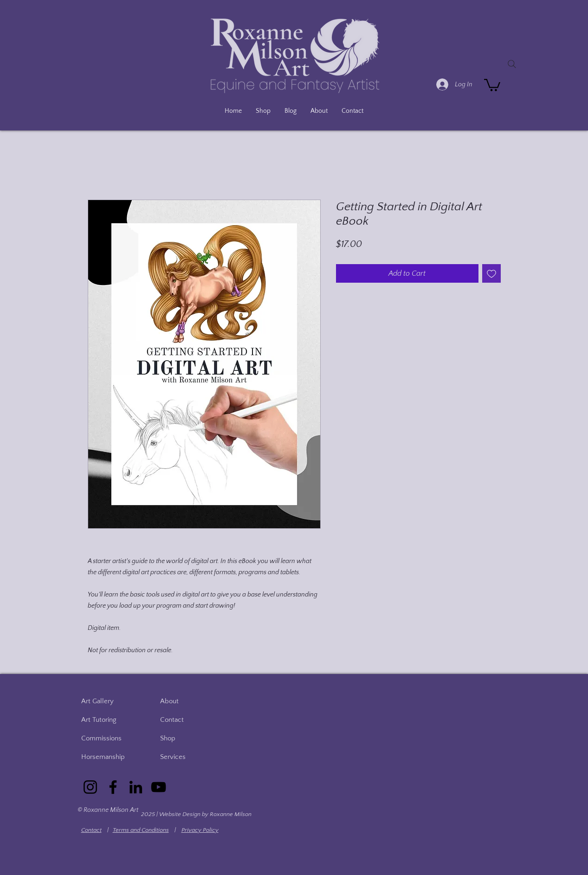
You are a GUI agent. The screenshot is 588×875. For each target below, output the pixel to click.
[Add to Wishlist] (491, 273)
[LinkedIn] (136, 787)
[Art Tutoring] (108, 719)
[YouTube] (158, 787)
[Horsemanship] (108, 757)
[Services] (187, 757)
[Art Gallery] (108, 701)
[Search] (512, 64)
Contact (91, 830)
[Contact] (187, 719)
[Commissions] (108, 738)
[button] (492, 84)
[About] (187, 701)
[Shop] (187, 738)
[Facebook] (113, 787)
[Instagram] (90, 787)
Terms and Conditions (141, 830)
